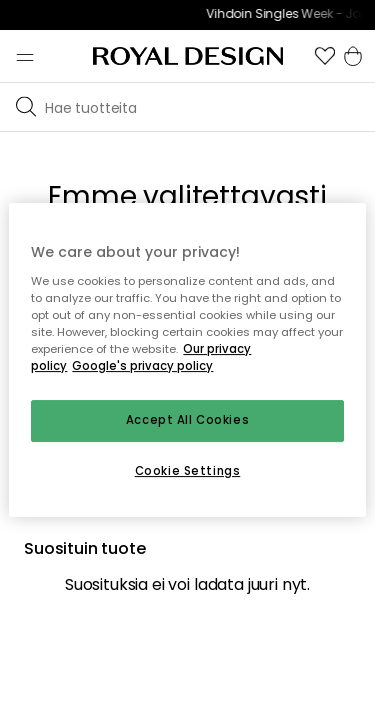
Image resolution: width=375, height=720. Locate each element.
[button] (325, 56)
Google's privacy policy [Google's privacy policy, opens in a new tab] (142, 366)
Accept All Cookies (187, 420)
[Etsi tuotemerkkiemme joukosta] (206, 107)
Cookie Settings (188, 471)
